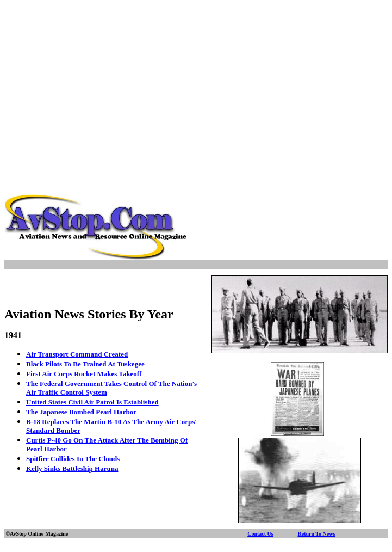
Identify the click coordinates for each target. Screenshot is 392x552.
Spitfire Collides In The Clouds (73, 459)
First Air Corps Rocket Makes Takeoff (84, 374)
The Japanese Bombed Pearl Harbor (81, 412)
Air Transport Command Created (77, 354)
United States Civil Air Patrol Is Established (92, 402)
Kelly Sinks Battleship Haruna (72, 468)
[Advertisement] (198, 81)
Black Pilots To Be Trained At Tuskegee (85, 364)
